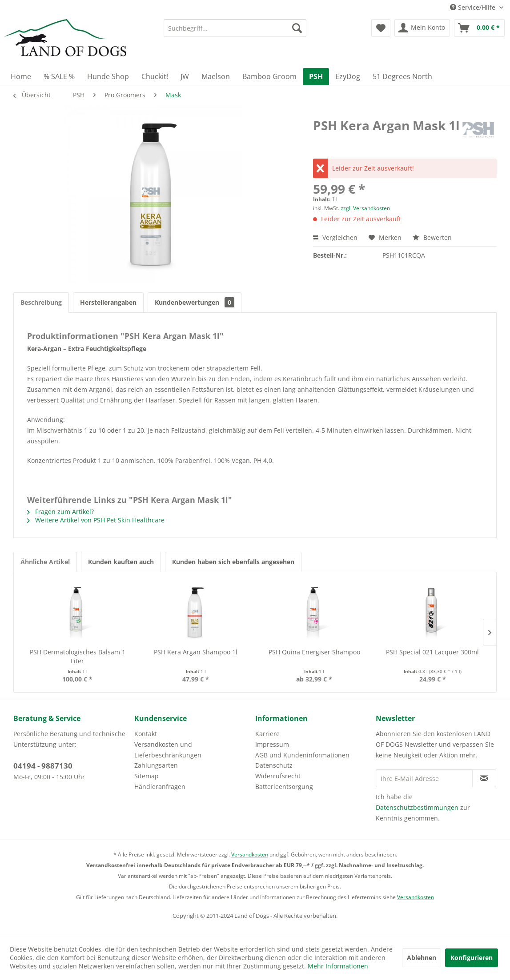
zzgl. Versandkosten (365, 208)
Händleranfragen (160, 787)
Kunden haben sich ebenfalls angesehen (233, 562)
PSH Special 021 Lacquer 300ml (432, 652)
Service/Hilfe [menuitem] (474, 7)
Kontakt (146, 734)
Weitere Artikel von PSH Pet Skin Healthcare (96, 520)
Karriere (267, 734)
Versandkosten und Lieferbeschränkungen (168, 750)
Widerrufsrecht (278, 776)
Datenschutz (274, 765)
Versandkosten (250, 855)
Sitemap (147, 776)
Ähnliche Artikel (45, 562)
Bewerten (432, 237)
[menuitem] (235, 28)
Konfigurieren (472, 958)
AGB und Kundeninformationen (302, 755)
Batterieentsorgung (284, 787)
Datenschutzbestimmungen (417, 807)
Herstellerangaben (108, 302)
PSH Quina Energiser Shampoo (314, 652)
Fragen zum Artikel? (60, 512)
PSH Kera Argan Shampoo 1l (196, 652)
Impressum (272, 744)
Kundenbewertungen (195, 302)
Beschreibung (41, 302)
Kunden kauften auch (121, 562)
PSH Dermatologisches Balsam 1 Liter (78, 656)
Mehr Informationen (338, 966)
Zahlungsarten (156, 765)
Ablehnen (422, 958)
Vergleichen (335, 237)
